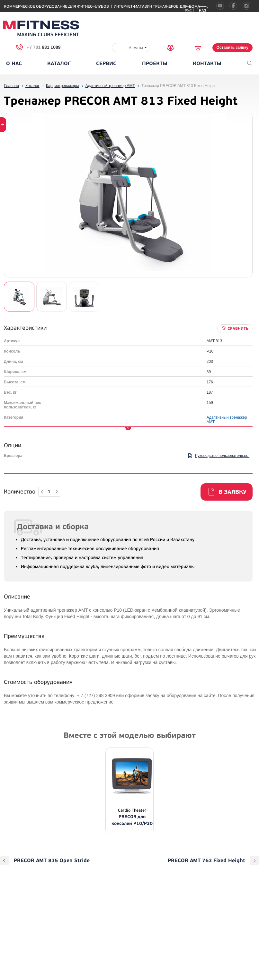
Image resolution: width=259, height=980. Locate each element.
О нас (14, 64)
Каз (203, 11)
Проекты (155, 64)
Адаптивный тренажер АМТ (227, 420)
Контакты (207, 64)
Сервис (106, 64)
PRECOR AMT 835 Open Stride (52, 861)
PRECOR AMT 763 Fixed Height (206, 861)
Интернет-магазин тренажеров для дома (157, 7)
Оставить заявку (232, 48)
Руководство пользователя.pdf (222, 456)
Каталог (59, 64)
